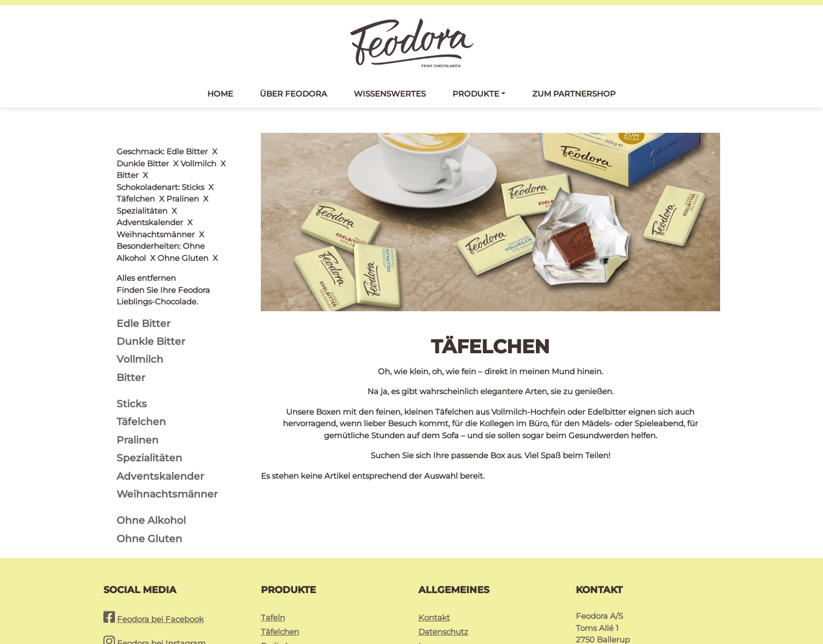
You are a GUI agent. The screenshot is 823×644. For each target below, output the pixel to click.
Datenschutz (443, 564)
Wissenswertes (390, 94)
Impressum (441, 578)
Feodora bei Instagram (161, 576)
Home (220, 94)
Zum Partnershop (574, 94)
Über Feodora (293, 94)
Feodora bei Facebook (160, 551)
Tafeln (273, 550)
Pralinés (276, 578)
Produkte (476, 94)
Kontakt (434, 550)
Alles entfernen (146, 151)
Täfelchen (280, 564)
